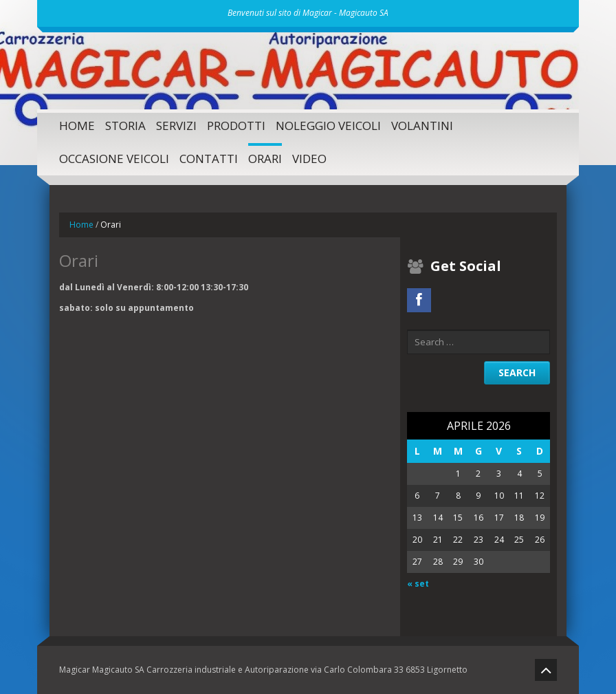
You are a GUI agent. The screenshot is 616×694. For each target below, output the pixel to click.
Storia (125, 126)
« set (418, 584)
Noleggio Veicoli (328, 126)
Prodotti (236, 126)
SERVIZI (176, 126)
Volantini (422, 126)
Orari (265, 155)
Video (309, 159)
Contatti (209, 159)
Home (77, 126)
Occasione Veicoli (114, 159)
